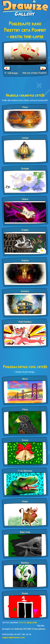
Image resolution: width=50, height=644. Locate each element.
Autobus (25, 291)
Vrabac (25, 230)
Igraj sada (32, 622)
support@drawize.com (13, 637)
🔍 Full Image (11, 73)
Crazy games (39, 629)
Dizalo (25, 593)
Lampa (25, 138)
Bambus (25, 563)
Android (18, 629)
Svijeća (25, 261)
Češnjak (25, 169)
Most (25, 379)
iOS (25, 629)
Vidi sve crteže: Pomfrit (34, 73)
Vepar (25, 501)
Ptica (25, 107)
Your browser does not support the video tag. (25, 54)
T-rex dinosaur (25, 471)
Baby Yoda (25, 532)
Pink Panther (25, 322)
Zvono (25, 440)
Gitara (25, 199)
